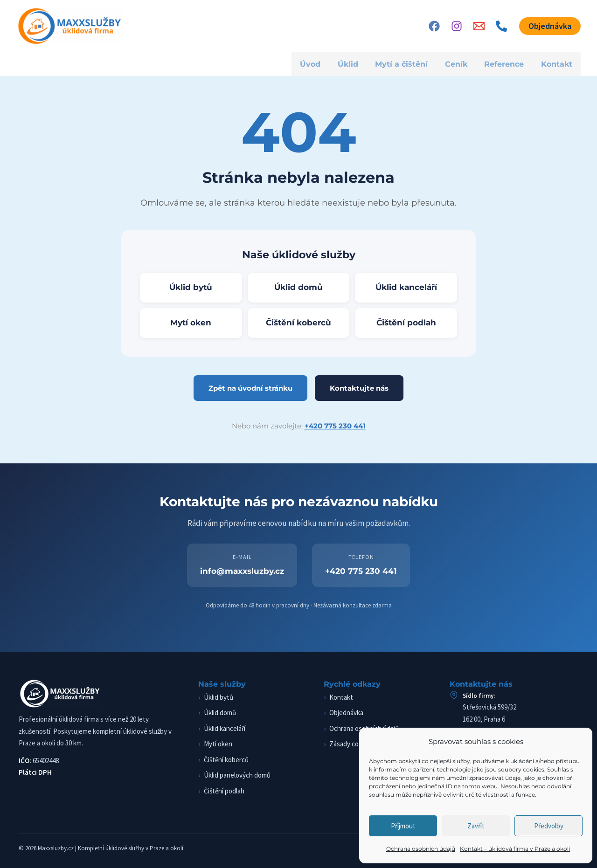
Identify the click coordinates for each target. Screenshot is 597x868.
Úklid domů (298, 287)
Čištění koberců (298, 323)
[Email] (479, 26)
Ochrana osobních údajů (421, 849)
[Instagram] (457, 26)
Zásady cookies (352, 744)
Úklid (344, 64)
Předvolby (549, 826)
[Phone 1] (501, 26)
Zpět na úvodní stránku (250, 388)
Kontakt (556, 64)
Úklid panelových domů (237, 775)
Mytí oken (191, 323)
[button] (550, 26)
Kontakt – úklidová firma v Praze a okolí (515, 849)
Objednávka (346, 713)
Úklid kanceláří (406, 287)
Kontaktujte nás (359, 388)
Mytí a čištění (398, 64)
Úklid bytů (191, 287)
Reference (502, 64)
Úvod (306, 64)
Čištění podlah (406, 323)
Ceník (453, 64)
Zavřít (476, 826)
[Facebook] (434, 26)
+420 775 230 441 (335, 426)
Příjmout (403, 826)
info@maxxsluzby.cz (242, 571)
